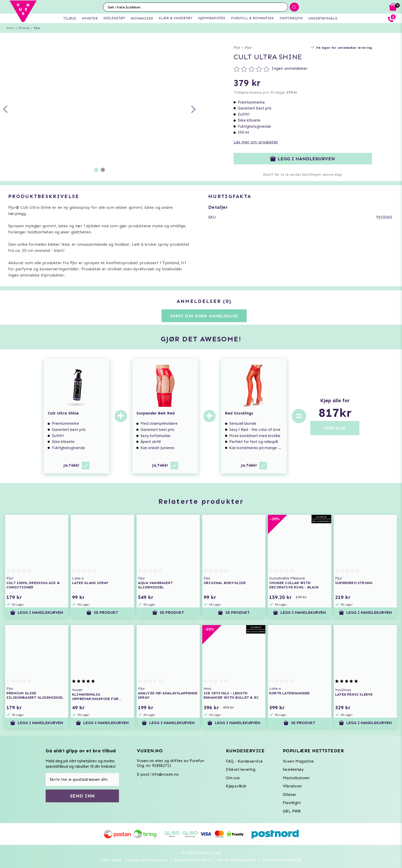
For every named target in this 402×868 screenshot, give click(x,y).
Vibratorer (292, 786)
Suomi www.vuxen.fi (193, 860)
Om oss (233, 778)
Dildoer (290, 795)
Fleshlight (292, 803)
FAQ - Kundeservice (244, 761)
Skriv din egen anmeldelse (204, 316)
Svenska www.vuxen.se (147, 860)
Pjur (37, 28)
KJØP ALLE (335, 428)
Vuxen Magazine (298, 761)
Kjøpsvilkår (236, 786)
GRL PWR (292, 811)
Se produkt (102, 613)
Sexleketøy (293, 770)
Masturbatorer (296, 778)
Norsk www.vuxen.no (237, 860)
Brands (24, 28)
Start (11, 28)
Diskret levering (241, 770)
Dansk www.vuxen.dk (282, 860)
